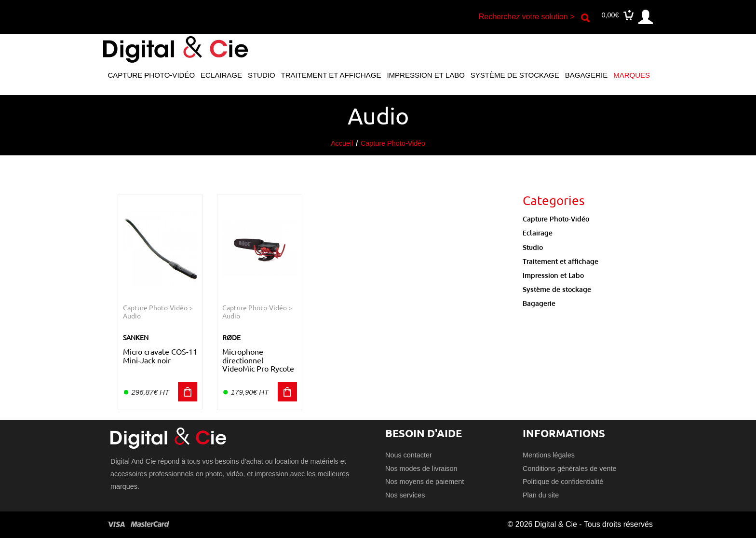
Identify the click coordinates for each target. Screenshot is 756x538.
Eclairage (221, 75)
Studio (262, 75)
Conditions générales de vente (569, 469)
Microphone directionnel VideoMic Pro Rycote (258, 360)
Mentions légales (549, 455)
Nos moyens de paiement (425, 482)
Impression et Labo (425, 75)
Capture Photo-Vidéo (151, 75)
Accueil (342, 143)
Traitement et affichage (331, 75)
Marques (632, 75)
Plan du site (541, 495)
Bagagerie (586, 75)
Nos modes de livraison (421, 469)
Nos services (405, 495)
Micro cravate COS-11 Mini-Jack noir (160, 356)
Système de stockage (515, 75)
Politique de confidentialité (563, 482)
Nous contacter (409, 455)
